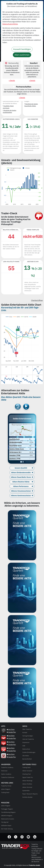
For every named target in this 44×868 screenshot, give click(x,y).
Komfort (34, 63)
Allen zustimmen (22, 55)
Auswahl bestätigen (22, 49)
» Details (12, 81)
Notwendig (13, 63)
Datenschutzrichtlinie (10, 24)
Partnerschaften (24, 87)
